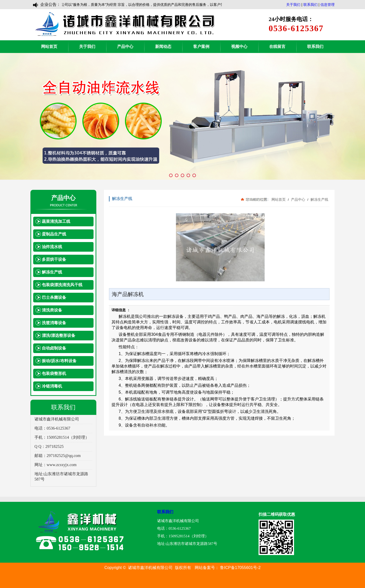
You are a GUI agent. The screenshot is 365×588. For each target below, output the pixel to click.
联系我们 (311, 5)
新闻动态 (163, 47)
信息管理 (327, 5)
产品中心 (125, 47)
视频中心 (239, 47)
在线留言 (277, 47)
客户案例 (201, 47)
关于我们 (293, 5)
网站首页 (49, 47)
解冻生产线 (319, 199)
